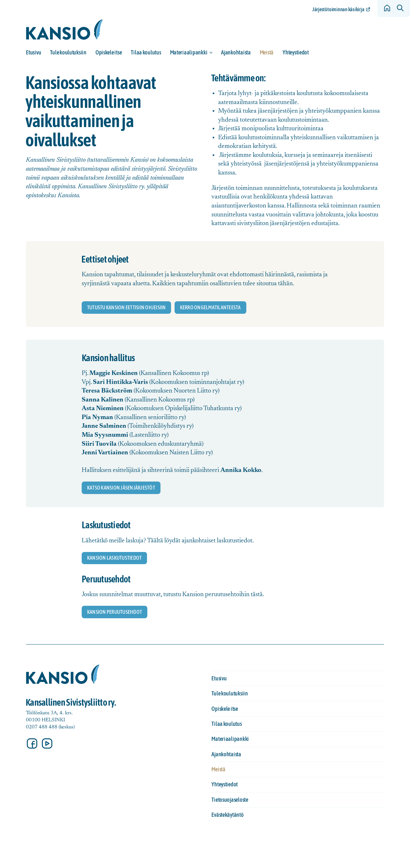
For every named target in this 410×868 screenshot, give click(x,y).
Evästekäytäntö (227, 815)
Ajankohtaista (236, 52)
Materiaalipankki (189, 52)
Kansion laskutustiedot (114, 558)
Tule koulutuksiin (68, 52)
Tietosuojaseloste (230, 800)
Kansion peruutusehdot (115, 612)
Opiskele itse (109, 52)
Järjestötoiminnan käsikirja (338, 9)
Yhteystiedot (296, 52)
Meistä (267, 52)
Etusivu (33, 52)
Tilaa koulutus (146, 52)
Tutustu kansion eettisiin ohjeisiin (126, 307)
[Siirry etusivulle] (64, 30)
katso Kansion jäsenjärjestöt (121, 488)
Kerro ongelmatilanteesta (210, 307)
